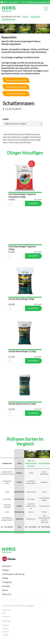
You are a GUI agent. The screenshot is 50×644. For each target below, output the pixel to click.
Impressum (6, 616)
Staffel (6, 119)
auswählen (33, 203)
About (5, 590)
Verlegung (7, 582)
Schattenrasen (9, 19)
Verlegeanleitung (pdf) (16, 80)
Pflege (5, 578)
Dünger (6, 570)
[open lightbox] (8, 29)
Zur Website (29, 606)
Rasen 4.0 (7, 594)
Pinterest (5, 628)
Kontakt (6, 586)
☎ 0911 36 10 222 (9, 2)
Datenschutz (7, 610)
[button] (45, 9)
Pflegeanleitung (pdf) (16, 87)
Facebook (6, 632)
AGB (4, 613)
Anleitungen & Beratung (13, 574)
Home (25, 16)
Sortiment (35, 16)
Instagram (6, 625)
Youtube (5, 635)
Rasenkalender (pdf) (16, 94)
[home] (9, 9)
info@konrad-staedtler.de (38, 2)
